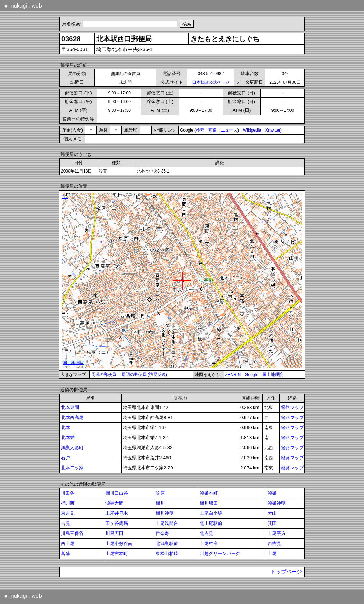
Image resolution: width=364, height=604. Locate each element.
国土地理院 (273, 375)
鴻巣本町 (209, 493)
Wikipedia (252, 130)
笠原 (160, 493)
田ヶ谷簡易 (117, 523)
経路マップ (292, 407)
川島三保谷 (72, 533)
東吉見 (68, 513)
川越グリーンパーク (220, 553)
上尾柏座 (209, 543)
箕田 (272, 523)
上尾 (272, 553)
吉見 (66, 523)
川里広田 (114, 533)
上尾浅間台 (167, 523)
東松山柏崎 (167, 553)
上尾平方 (277, 533)
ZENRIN (233, 375)
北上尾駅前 (211, 523)
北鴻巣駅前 (167, 543)
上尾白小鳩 (211, 513)
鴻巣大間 (114, 503)
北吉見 (206, 533)
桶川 (160, 503)
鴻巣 (272, 493)
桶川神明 (165, 513)
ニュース (229, 130)
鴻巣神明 (277, 503)
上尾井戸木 (117, 513)
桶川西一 (70, 503)
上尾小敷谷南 (119, 543)
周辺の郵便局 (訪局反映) (144, 375)
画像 (213, 130)
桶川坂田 (209, 503)
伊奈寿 (162, 533)
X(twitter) (274, 130)
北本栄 (68, 438)
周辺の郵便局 (104, 375)
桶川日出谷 (117, 493)
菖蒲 (66, 553)
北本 (66, 427)
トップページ (286, 572)
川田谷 (68, 493)
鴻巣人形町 (72, 448)
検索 (200, 130)
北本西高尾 (72, 417)
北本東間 (70, 407)
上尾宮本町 (117, 553)
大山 (272, 513)
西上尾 (68, 543)
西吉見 (274, 543)
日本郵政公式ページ (211, 82)
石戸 (66, 458)
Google (252, 375)
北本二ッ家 (72, 468)
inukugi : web (23, 6)
